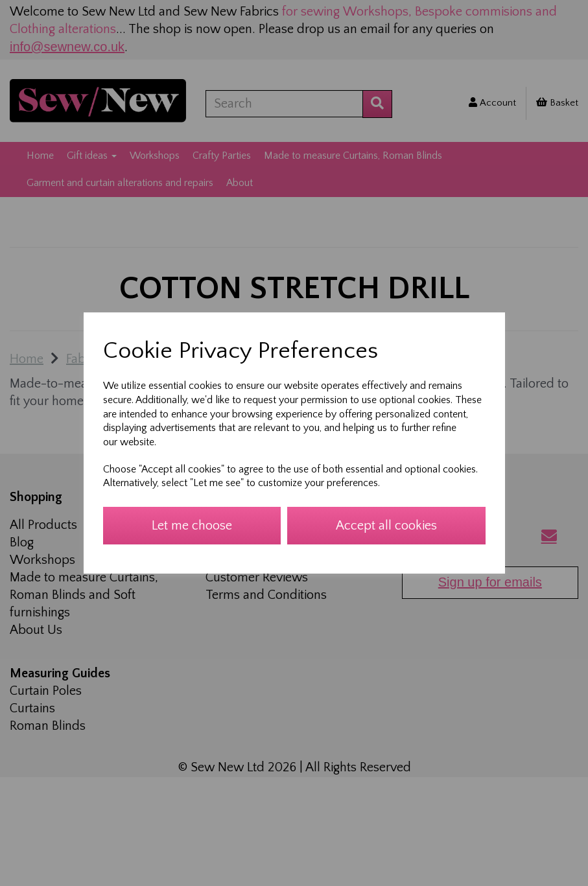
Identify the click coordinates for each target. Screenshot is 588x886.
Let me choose (192, 526)
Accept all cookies (386, 526)
